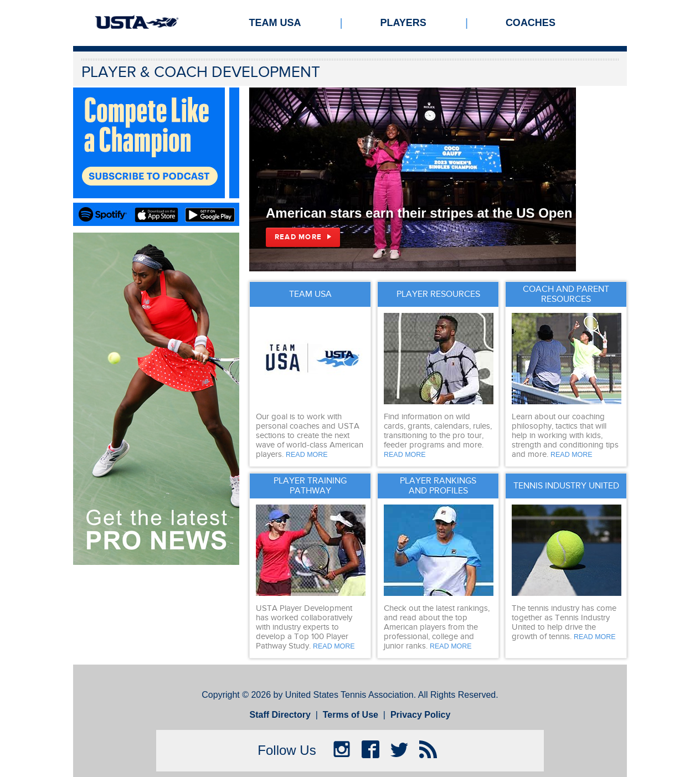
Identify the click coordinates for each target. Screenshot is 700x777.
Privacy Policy (421, 715)
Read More (298, 237)
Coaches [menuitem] (531, 23)
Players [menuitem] (403, 23)
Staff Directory (280, 715)
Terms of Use (351, 715)
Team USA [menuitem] (275, 23)
